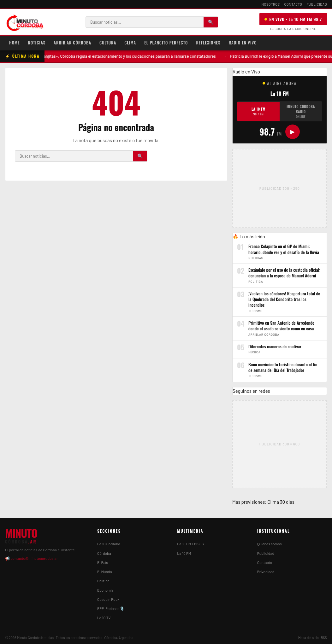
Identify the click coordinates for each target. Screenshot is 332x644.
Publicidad (317, 4)
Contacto (293, 4)
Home (15, 43)
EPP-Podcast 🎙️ (111, 608)
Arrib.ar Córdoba (72, 43)
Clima (130, 43)
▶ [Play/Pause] (293, 132)
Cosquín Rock (108, 599)
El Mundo (105, 571)
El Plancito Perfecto (166, 43)
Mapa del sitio (308, 638)
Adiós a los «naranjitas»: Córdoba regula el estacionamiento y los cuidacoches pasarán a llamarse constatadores (123, 56)
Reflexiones (208, 43)
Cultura (108, 43)
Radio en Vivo (243, 43)
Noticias (37, 43)
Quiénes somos (270, 544)
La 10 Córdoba (109, 544)
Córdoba (104, 553)
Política (103, 581)
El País (103, 562)
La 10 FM (258, 111)
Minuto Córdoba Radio (301, 111)
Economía (105, 590)
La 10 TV (104, 618)
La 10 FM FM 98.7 (191, 544)
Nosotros (271, 4)
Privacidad (266, 571)
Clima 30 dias (281, 502)
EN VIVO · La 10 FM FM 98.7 (293, 19)
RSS (324, 638)
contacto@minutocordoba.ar (34, 558)
